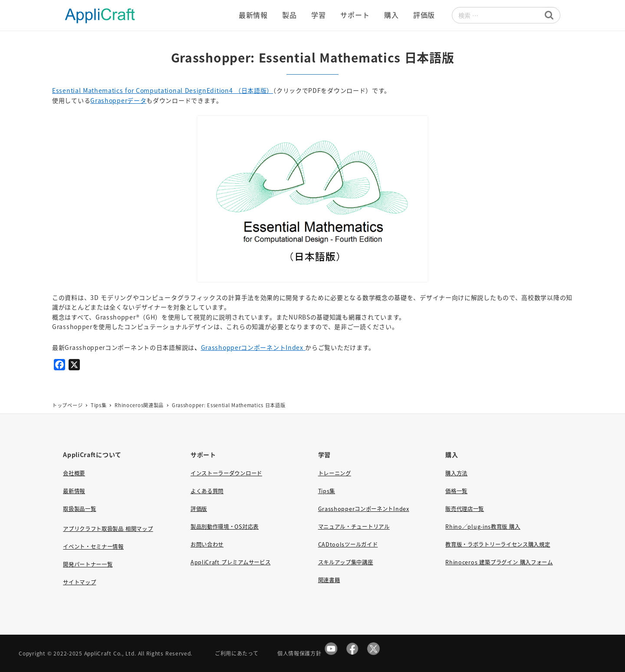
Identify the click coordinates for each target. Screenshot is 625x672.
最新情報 (74, 491)
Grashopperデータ (118, 100)
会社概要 (74, 473)
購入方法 (456, 473)
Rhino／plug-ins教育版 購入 (483, 527)
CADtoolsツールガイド (348, 544)
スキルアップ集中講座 (346, 562)
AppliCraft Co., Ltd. (110, 653)
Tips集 (327, 491)
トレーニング (335, 473)
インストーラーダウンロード (226, 473)
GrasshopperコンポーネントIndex (252, 347)
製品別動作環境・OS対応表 (225, 527)
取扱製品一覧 (79, 509)
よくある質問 (207, 491)
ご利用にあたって (237, 653)
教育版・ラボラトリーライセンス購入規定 (498, 544)
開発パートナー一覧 (88, 564)
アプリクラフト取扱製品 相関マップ (108, 529)
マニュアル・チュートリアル (354, 527)
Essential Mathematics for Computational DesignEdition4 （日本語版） (163, 90)
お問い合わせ (207, 544)
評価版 (199, 509)
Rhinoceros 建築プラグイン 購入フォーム (499, 562)
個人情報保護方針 (299, 653)
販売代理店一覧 (465, 509)
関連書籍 (329, 580)
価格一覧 (456, 491)
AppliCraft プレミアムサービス (230, 562)
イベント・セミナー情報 (93, 547)
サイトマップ (79, 582)
